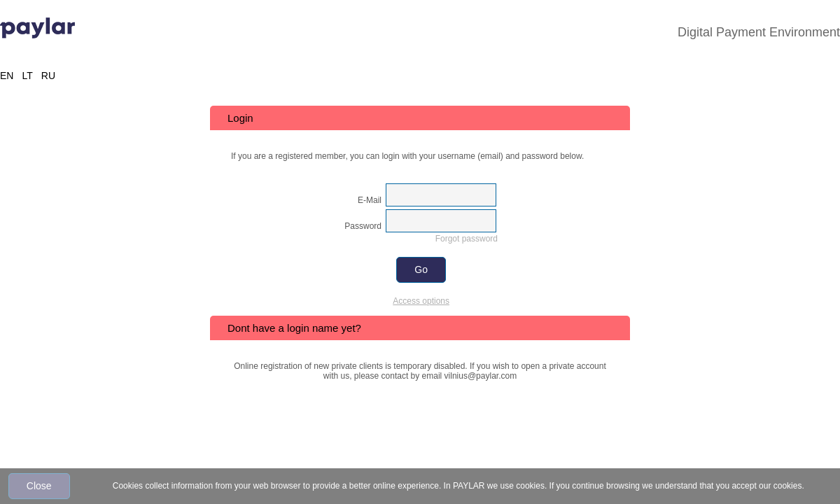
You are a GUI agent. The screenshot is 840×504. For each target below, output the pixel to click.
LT (27, 76)
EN (7, 76)
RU (48, 76)
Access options (421, 301)
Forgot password (467, 239)
